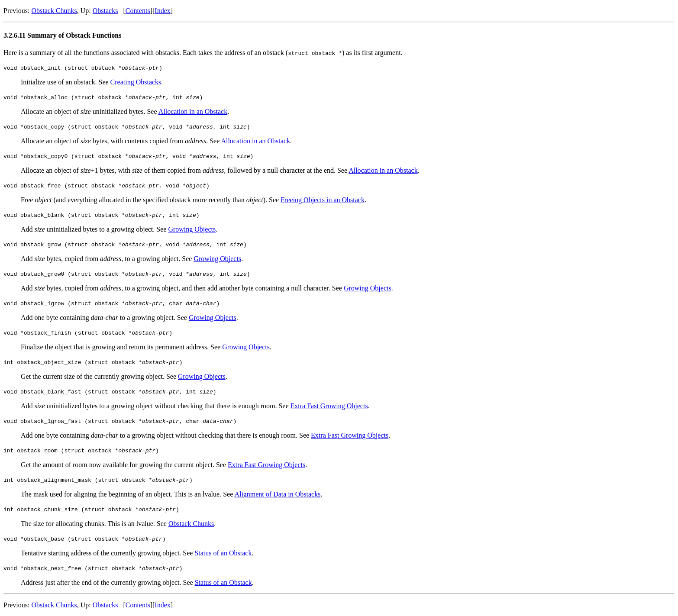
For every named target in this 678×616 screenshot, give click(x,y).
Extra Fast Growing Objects (329, 406)
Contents (138, 11)
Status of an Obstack (223, 553)
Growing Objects (192, 229)
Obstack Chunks (54, 11)
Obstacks (105, 11)
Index (162, 11)
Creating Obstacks (136, 82)
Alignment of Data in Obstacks (277, 494)
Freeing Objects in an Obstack (323, 200)
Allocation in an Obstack (193, 111)
